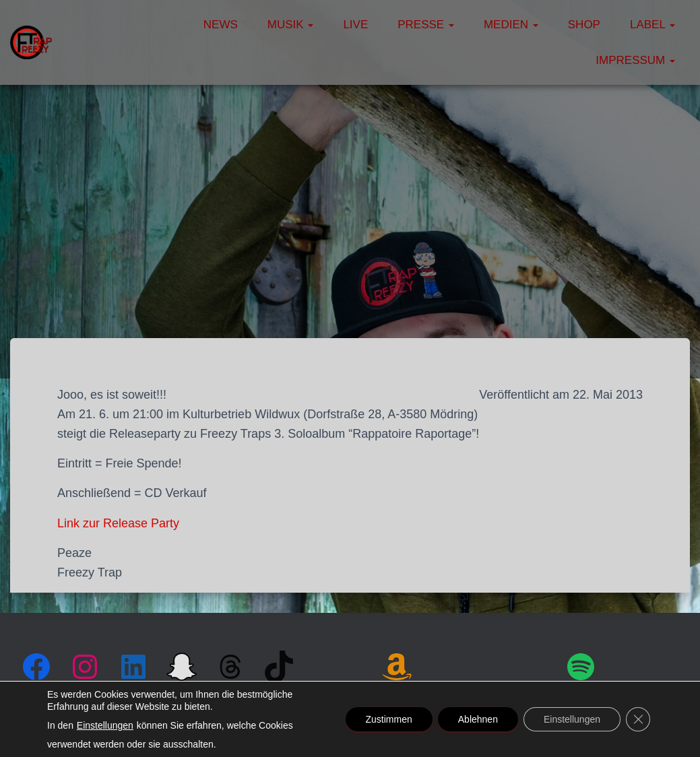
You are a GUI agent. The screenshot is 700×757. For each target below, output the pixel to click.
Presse (426, 25)
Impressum (635, 60)
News (221, 25)
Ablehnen (478, 719)
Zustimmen (389, 719)
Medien (511, 25)
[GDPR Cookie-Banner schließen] (638, 719)
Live (355, 25)
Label (653, 25)
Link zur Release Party (118, 523)
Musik (291, 25)
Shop (584, 25)
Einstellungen (105, 725)
